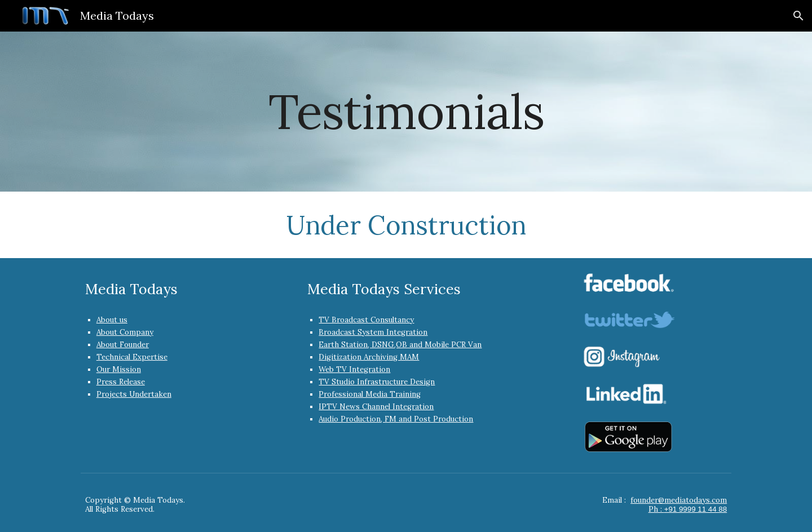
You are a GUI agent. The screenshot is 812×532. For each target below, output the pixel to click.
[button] (798, 16)
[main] (406, 111)
